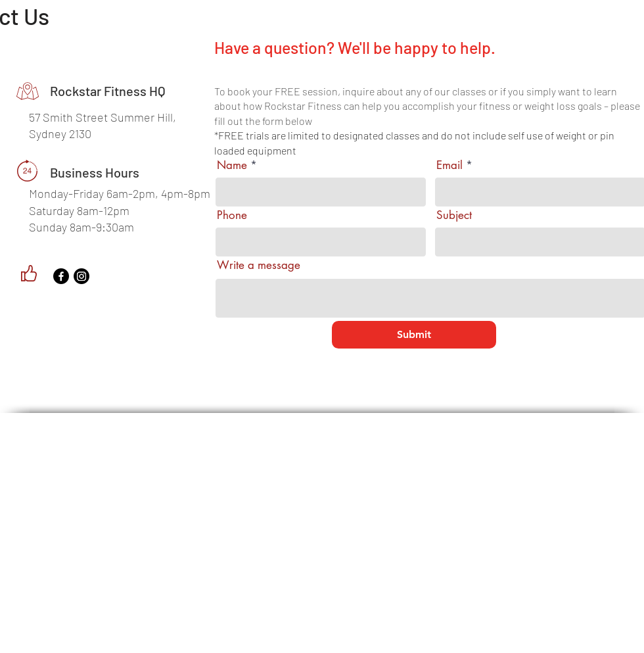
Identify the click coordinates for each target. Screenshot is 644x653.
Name (232, 165)
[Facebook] (61, 276)
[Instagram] (81, 276)
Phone (232, 215)
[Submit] (414, 335)
